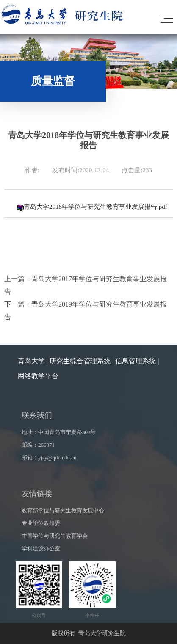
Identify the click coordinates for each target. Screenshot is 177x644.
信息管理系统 (136, 361)
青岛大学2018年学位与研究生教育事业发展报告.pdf (92, 207)
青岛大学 (31, 361)
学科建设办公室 (41, 549)
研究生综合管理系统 (80, 361)
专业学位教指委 (41, 523)
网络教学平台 (38, 376)
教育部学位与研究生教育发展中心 (63, 510)
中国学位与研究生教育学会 (55, 536)
